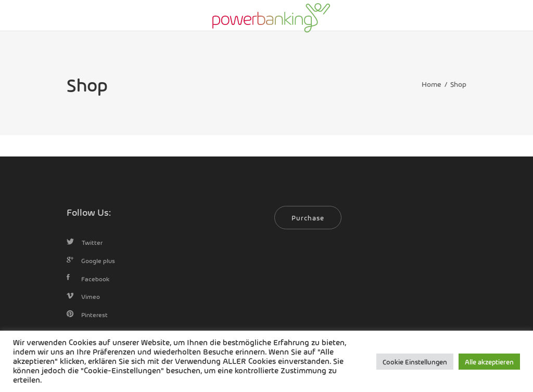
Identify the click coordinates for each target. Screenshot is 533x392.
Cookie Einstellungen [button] (415, 362)
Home (432, 84)
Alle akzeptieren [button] (489, 362)
